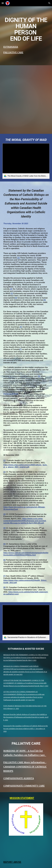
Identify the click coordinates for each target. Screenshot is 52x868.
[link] (26, 161)
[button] (3, 3)
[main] (26, 29)
